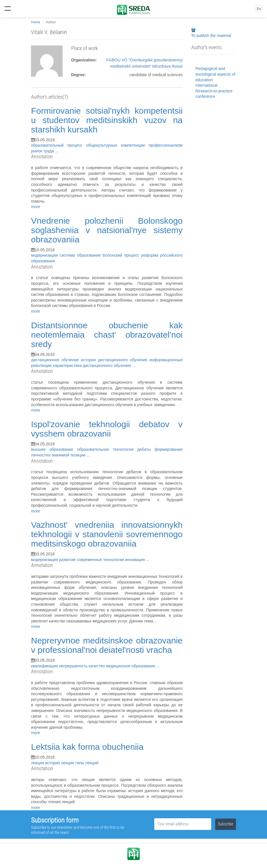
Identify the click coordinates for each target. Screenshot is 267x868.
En (259, 9)
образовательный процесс (59, 145)
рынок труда (43, 151)
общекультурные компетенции (117, 145)
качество (97, 666)
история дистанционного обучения (115, 360)
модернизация (45, 255)
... (57, 151)
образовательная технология (107, 449)
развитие (68, 560)
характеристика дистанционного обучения (93, 366)
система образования (81, 255)
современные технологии (101, 560)
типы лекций (87, 763)
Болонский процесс (122, 255)
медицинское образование (131, 666)
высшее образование (54, 449)
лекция (38, 763)
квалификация (45, 666)
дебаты (146, 449)
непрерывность (74, 666)
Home (36, 22)
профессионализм (166, 145)
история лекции (60, 763)
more (36, 207)
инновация (135, 560)
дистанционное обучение (56, 360)
